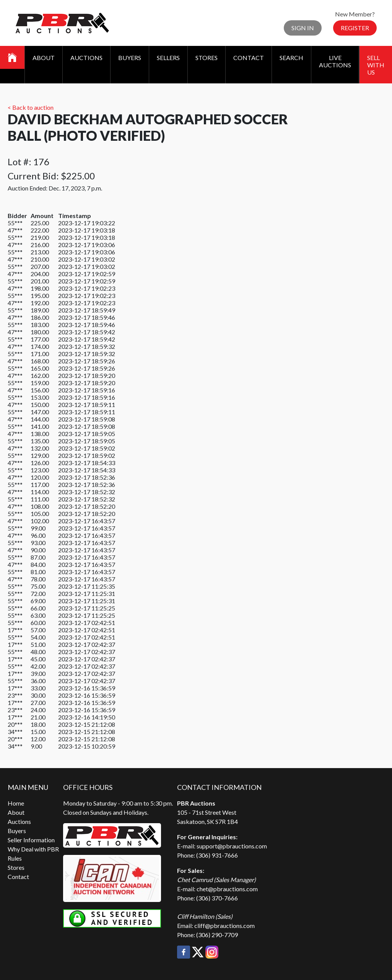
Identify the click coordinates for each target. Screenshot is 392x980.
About (44, 58)
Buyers (130, 58)
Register (355, 28)
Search (291, 58)
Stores (207, 58)
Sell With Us (376, 65)
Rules (15, 858)
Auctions (86, 58)
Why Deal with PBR (33, 849)
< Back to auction (31, 107)
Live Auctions (335, 61)
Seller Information (31, 840)
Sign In (303, 28)
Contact (249, 58)
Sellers (168, 58)
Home (16, 803)
